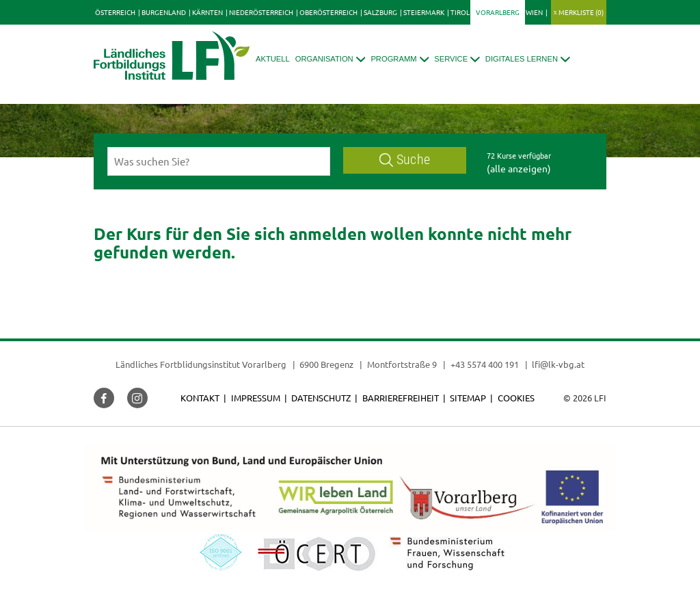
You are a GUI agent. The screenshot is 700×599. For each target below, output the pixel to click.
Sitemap (468, 398)
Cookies (516, 398)
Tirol (460, 12)
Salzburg (380, 12)
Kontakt (200, 398)
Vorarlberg (498, 12)
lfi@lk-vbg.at (558, 364)
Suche (405, 160)
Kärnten (207, 12)
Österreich (115, 12)
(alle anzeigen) (519, 168)
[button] (331, 59)
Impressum (256, 398)
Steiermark (424, 12)
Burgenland (164, 12)
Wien (534, 12)
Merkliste (581, 12)
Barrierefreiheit (401, 398)
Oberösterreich (328, 12)
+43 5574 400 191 (485, 364)
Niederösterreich (261, 12)
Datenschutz (321, 398)
